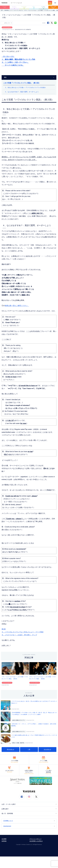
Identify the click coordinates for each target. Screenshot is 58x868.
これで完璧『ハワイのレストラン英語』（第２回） (22, 83)
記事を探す (29, 809)
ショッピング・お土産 (24, 7)
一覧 (29, 749)
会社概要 (4, 839)
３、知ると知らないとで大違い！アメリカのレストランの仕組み (25, 87)
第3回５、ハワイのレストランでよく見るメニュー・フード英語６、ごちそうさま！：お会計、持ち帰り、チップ (23, 632)
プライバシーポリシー (35, 839)
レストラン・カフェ (5, 7)
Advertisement (29, 826)
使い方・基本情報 (29, 814)
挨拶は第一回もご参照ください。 (17, 306)
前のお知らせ (11, 749)
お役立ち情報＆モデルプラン (19, 720)
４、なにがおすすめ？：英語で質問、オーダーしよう (22, 92)
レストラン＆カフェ (19, 10)
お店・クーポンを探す (29, 804)
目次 (29, 77)
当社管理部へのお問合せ (36, 841)
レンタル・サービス (44, 7)
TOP (2, 10)
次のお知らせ (47, 749)
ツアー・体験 (34, 7)
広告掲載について (29, 821)
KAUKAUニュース (9, 10)
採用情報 (4, 841)
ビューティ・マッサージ (14, 7)
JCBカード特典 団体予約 (18, 743)
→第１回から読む (8, 56)
